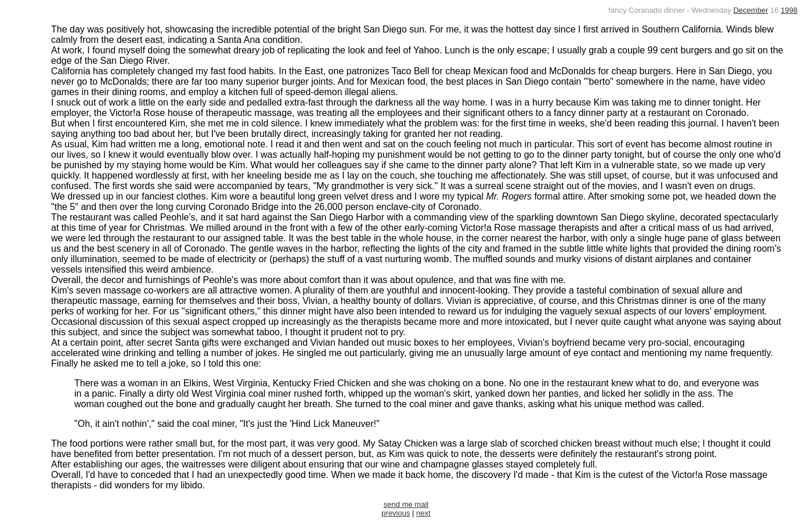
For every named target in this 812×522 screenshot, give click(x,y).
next (423, 513)
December (750, 10)
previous (396, 513)
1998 (789, 10)
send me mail (406, 504)
